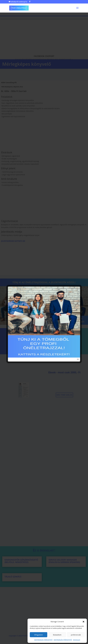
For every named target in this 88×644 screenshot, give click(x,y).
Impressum (77, 640)
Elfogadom (39, 635)
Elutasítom (57, 635)
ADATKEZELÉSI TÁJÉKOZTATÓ (43, 640)
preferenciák (76, 635)
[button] (83, 622)
